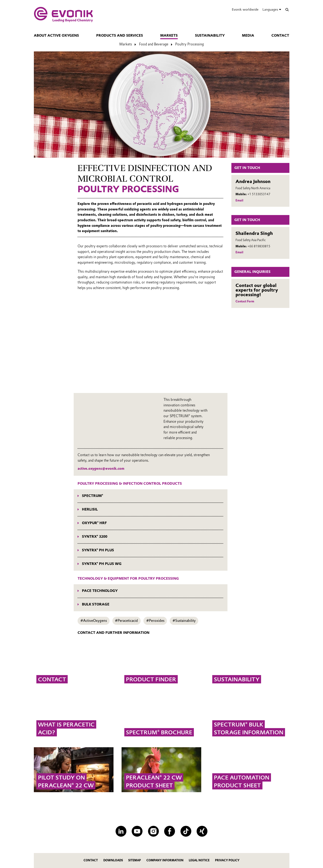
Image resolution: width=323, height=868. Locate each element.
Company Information (165, 860)
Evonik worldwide (245, 9)
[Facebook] (170, 831)
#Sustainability (184, 621)
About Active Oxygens (56, 35)
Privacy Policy (227, 860)
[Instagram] (153, 831)
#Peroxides (155, 621)
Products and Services (120, 35)
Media (248, 35)
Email (239, 200)
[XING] (202, 831)
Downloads (113, 860)
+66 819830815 (259, 246)
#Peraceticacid (126, 621)
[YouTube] (137, 831)
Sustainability (210, 35)
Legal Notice (199, 860)
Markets (169, 35)
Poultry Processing (189, 44)
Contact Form (245, 301)
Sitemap (135, 860)
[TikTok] (186, 831)
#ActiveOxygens (94, 621)
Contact (280, 35)
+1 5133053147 (259, 194)
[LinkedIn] (121, 831)
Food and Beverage (154, 44)
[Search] (287, 10)
